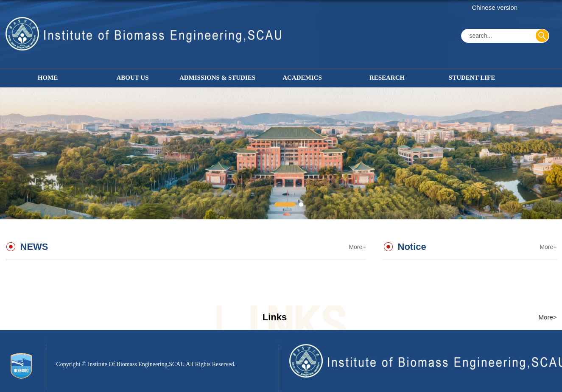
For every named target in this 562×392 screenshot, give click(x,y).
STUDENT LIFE (472, 78)
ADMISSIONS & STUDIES (217, 78)
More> (548, 317)
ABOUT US (133, 78)
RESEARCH (387, 78)
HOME (48, 78)
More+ (548, 247)
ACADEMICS (302, 78)
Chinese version (495, 7)
